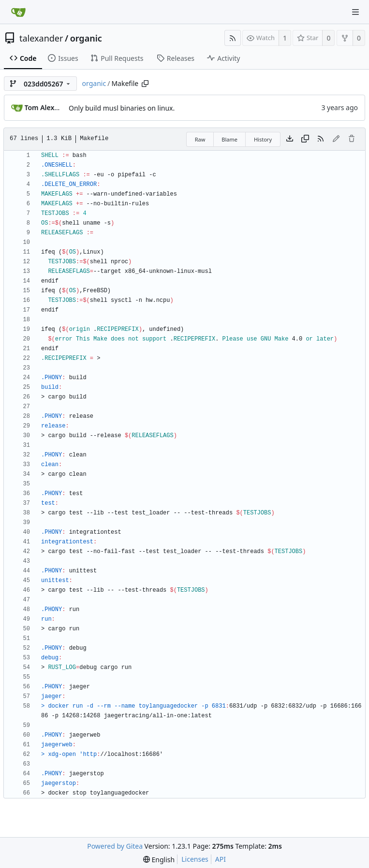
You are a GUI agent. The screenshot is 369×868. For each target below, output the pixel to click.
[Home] (18, 12)
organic (86, 38)
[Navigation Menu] (355, 12)
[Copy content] (305, 139)
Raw (200, 139)
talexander (41, 38)
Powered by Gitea (115, 846)
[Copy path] (145, 84)
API (221, 859)
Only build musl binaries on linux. (122, 108)
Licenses (195, 859)
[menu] (159, 860)
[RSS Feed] (233, 38)
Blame (229, 139)
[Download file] (290, 139)
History (263, 139)
